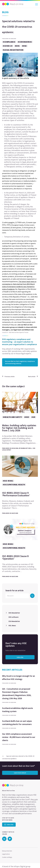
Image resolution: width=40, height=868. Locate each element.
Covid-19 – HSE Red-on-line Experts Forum (15, 332)
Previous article (8, 376)
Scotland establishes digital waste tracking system (17, 710)
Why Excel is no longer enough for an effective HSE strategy (19, 677)
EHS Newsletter (14, 613)
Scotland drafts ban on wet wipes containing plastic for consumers (17, 723)
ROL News (12, 625)
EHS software (14, 617)
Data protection (7, 851)
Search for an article (14, 590)
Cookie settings (7, 857)
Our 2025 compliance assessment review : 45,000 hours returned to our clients (19, 737)
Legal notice (6, 854)
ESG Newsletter (14, 621)
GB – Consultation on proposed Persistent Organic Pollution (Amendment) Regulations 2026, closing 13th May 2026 (17, 694)
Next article (33, 376)
